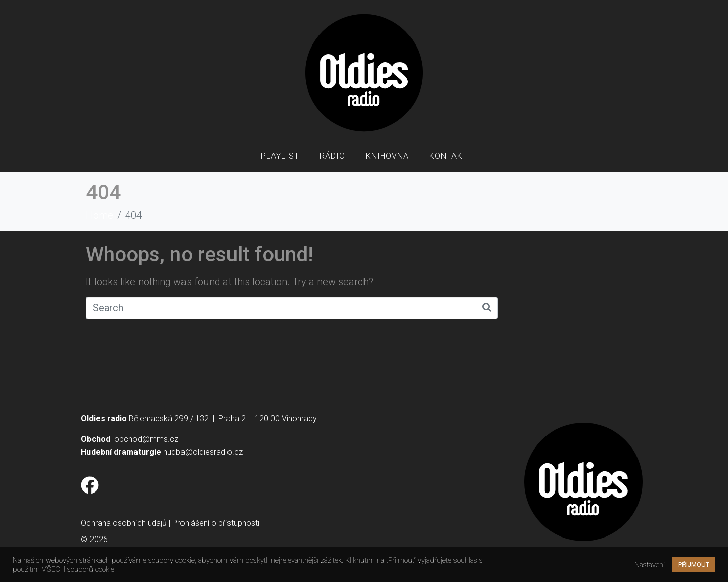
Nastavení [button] (650, 565)
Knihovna (387, 157)
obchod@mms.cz (146, 439)
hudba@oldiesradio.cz (203, 452)
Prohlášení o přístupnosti (216, 523)
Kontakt (448, 157)
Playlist (280, 157)
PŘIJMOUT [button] (694, 565)
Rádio (332, 157)
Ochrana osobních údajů (124, 523)
